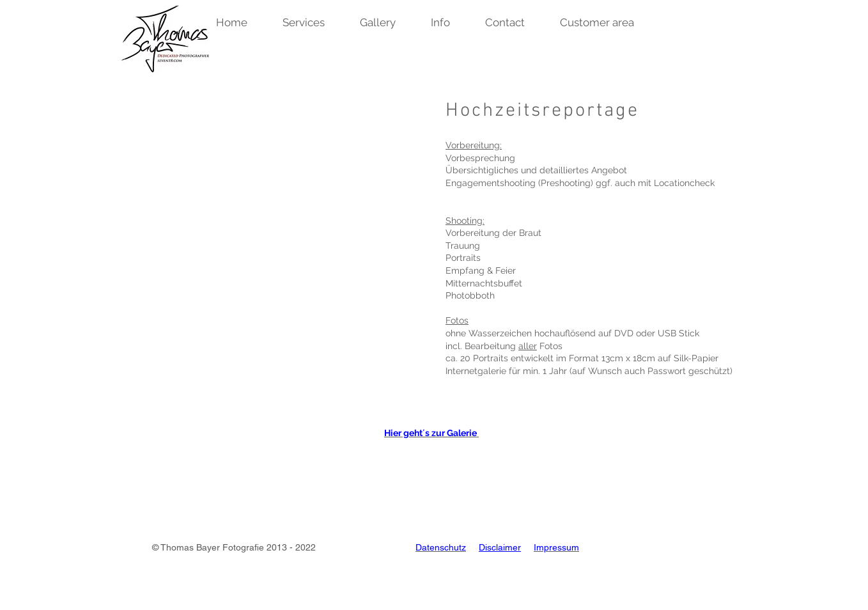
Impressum (556, 547)
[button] (241, 22)
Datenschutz (441, 547)
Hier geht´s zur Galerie (431, 433)
